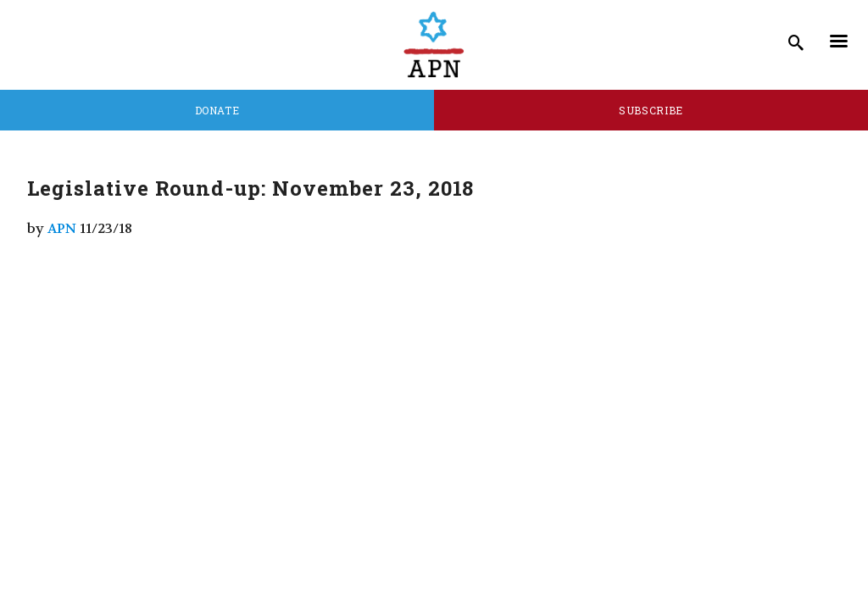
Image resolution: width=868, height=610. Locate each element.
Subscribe (651, 110)
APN (62, 228)
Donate (217, 110)
